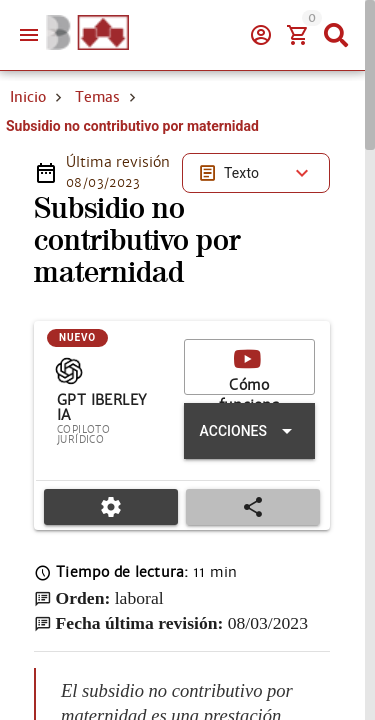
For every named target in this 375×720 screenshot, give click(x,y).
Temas (97, 97)
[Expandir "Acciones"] (249, 431)
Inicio (28, 97)
